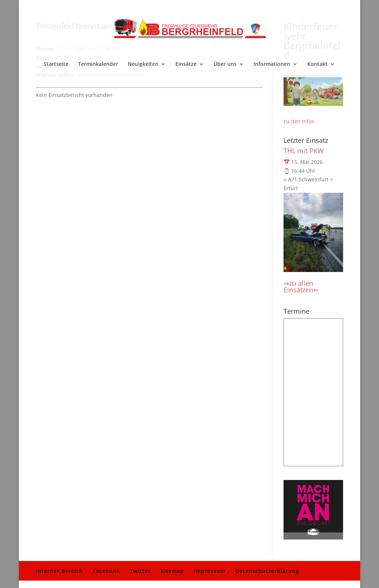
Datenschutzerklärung (267, 571)
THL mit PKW (304, 151)
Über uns (225, 64)
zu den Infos (299, 121)
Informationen (272, 64)
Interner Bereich (59, 571)
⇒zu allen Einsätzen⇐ (301, 286)
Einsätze (186, 64)
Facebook (106, 571)
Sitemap (172, 571)
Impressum (210, 571)
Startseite (56, 64)
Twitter (140, 571)
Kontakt (317, 64)
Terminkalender (98, 64)
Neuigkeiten (143, 64)
